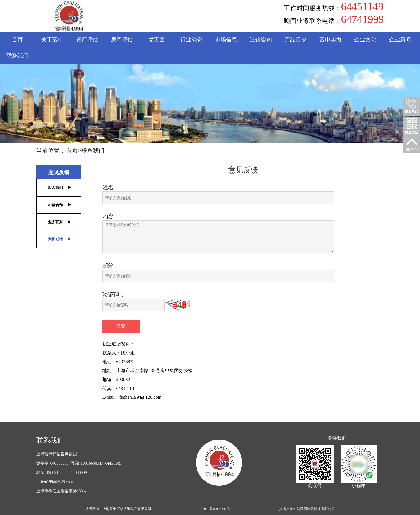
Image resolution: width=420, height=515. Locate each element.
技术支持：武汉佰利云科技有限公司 (307, 509)
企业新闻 (400, 40)
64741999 (363, 19)
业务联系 (55, 222)
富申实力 (330, 40)
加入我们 (55, 187)
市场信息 (226, 40)
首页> (74, 150)
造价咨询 (261, 40)
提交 (121, 326)
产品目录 (296, 40)
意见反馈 (59, 172)
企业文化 (365, 40)
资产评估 (87, 40)
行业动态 (191, 40)
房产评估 (122, 40)
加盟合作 (55, 205)
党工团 (157, 40)
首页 (17, 40)
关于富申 (52, 40)
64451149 (362, 7)
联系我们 (17, 56)
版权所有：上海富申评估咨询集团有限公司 (118, 509)
